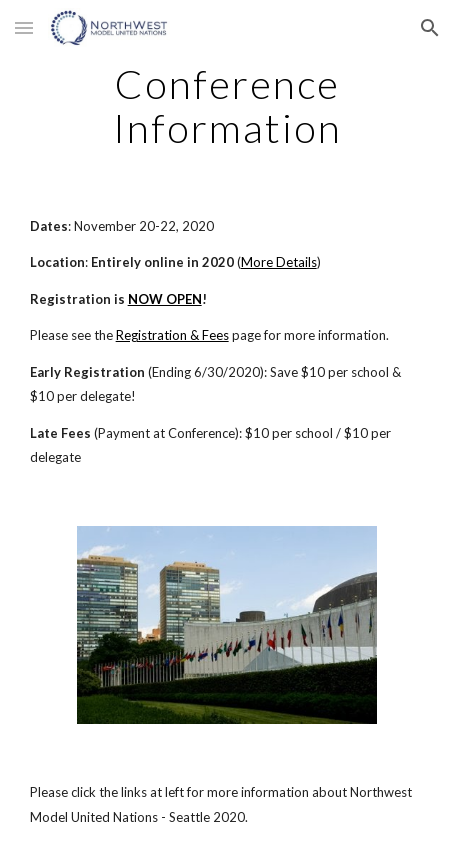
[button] (24, 27)
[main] (227, 106)
